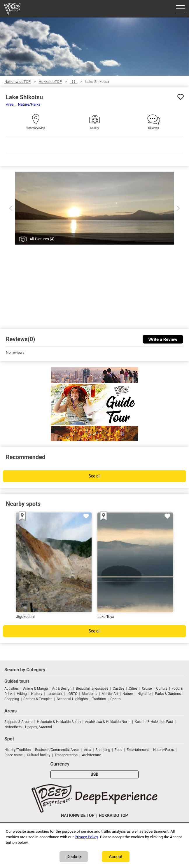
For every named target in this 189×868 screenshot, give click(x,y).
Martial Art (110, 694)
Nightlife (144, 694)
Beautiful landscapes (92, 689)
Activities (12, 689)
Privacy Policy (86, 837)
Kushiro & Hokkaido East (154, 722)
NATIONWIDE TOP (78, 816)
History (36, 694)
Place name (14, 755)
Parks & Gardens (168, 694)
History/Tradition (17, 750)
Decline (74, 857)
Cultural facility (39, 755)
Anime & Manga (35, 689)
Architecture (91, 755)
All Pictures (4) (42, 239)
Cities (133, 689)
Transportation (66, 755)
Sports (115, 699)
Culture (162, 689)
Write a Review (163, 339)
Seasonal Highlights (72, 699)
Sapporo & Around (19, 722)
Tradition (99, 699)
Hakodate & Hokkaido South (59, 722)
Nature (128, 694)
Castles (119, 689)
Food (119, 750)
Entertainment (138, 750)
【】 (73, 82)
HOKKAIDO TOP (113, 816)
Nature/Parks (29, 104)
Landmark (55, 694)
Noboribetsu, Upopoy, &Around (28, 727)
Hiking (22, 694)
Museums (89, 694)
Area (10, 104)
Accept (116, 857)
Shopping (12, 699)
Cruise (147, 689)
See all (94, 476)
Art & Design (62, 689)
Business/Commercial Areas (57, 750)
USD (95, 774)
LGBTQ (72, 694)
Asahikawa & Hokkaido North (108, 722)
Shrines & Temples (38, 699)
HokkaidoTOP (50, 82)
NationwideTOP (17, 82)
